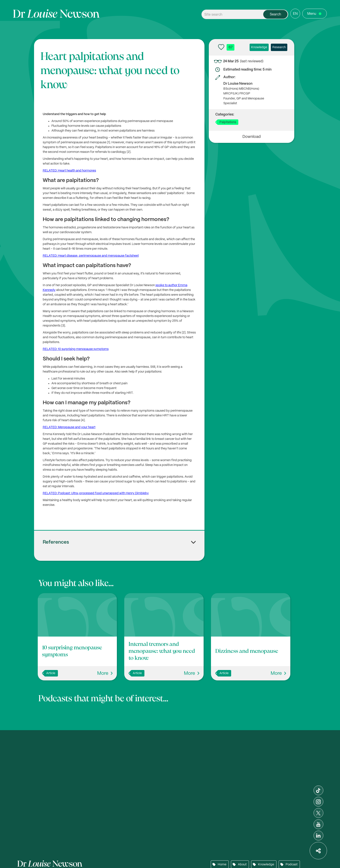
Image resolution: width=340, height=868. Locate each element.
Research (279, 47)
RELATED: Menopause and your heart (69, 427)
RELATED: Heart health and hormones (69, 171)
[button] (119, 545)
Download (252, 137)
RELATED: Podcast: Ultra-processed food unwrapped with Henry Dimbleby (96, 493)
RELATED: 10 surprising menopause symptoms (76, 349)
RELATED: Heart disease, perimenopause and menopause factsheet (91, 256)
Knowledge (259, 47)
